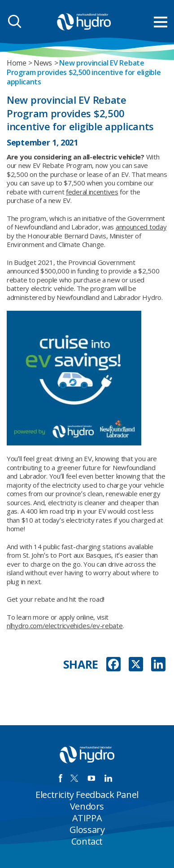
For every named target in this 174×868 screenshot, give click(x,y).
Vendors (87, 806)
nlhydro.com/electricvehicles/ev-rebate (65, 626)
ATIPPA (87, 818)
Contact (87, 841)
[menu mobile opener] (161, 22)
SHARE (81, 664)
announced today (141, 227)
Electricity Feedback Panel (87, 795)
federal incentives (92, 192)
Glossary (87, 830)
